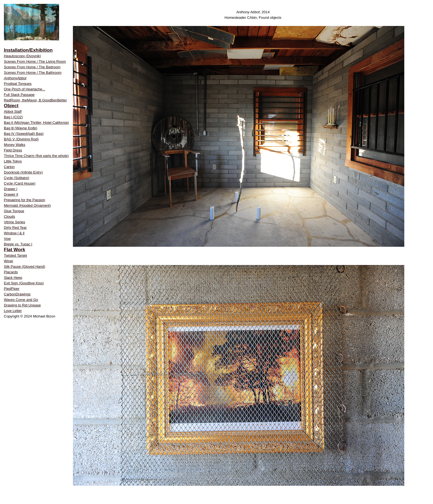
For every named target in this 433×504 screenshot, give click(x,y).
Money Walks (15, 145)
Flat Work (14, 250)
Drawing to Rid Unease (22, 305)
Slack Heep (13, 278)
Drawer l (10, 189)
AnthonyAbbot (15, 78)
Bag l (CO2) (13, 117)
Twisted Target (15, 255)
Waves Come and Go (21, 300)
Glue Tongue (14, 211)
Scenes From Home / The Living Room (35, 61)
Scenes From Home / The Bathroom (33, 73)
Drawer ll (11, 194)
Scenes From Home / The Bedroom (32, 67)
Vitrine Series (14, 222)
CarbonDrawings (17, 294)
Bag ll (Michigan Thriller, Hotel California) (36, 123)
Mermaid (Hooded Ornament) (27, 205)
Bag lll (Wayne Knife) (21, 128)
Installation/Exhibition (28, 50)
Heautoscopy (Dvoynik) (22, 56)
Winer (9, 261)
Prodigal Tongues (18, 84)
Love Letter (13, 311)
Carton (9, 167)
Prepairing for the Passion (25, 200)
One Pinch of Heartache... (25, 89)
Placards (11, 272)
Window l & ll (14, 233)
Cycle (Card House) (20, 183)
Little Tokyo (13, 161)
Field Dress (13, 150)
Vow (7, 239)
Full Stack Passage (19, 95)
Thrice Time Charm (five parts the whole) (36, 156)
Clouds (9, 216)
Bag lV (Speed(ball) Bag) (24, 134)
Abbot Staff (13, 111)
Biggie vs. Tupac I (18, 244)
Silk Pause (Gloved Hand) (25, 267)
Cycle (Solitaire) (17, 178)
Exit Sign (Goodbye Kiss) (24, 283)
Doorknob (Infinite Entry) (23, 172)
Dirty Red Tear (15, 228)
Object (11, 106)
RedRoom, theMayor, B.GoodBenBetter (35, 100)
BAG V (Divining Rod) (21, 139)
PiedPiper (12, 289)
